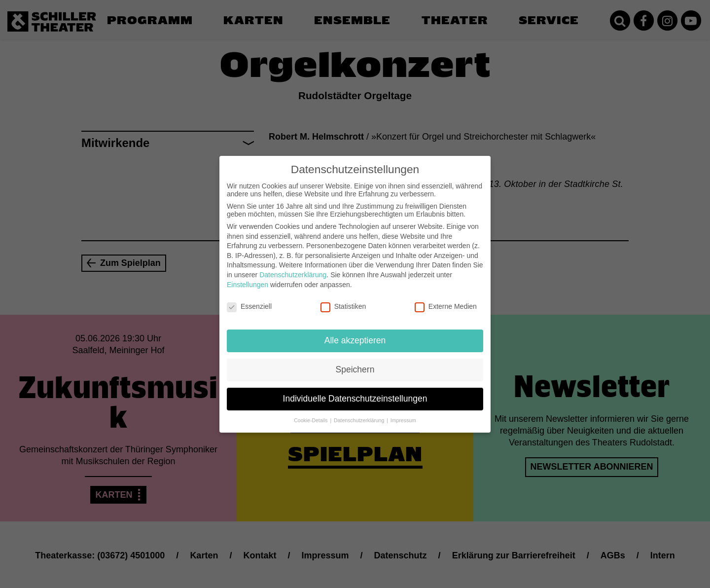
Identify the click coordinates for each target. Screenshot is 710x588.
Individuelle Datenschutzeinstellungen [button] (355, 398)
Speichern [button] (355, 369)
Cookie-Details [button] (311, 419)
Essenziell (249, 306)
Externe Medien (446, 306)
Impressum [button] (403, 419)
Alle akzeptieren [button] (355, 340)
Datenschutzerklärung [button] (360, 419)
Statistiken (343, 306)
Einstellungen (248, 284)
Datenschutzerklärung (293, 274)
